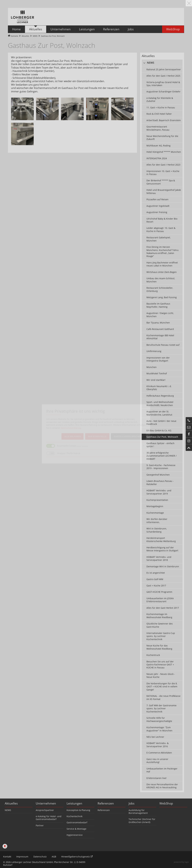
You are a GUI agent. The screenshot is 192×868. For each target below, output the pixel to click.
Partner (40, 825)
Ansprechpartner (45, 810)
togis (187, 862)
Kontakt (7, 857)
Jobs (132, 803)
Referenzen (106, 803)
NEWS (35, 36)
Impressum (22, 857)
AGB (54, 857)
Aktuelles (25, 36)
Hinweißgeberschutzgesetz (77, 857)
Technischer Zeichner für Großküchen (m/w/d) (142, 821)
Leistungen (74, 803)
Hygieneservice (75, 835)
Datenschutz (40, 857)
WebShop (166, 803)
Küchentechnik (74, 816)
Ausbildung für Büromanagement (138, 812)
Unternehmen (46, 803)
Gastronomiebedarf (77, 822)
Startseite (14, 36)
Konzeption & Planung (78, 810)
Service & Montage (76, 829)
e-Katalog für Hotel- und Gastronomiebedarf (49, 818)
